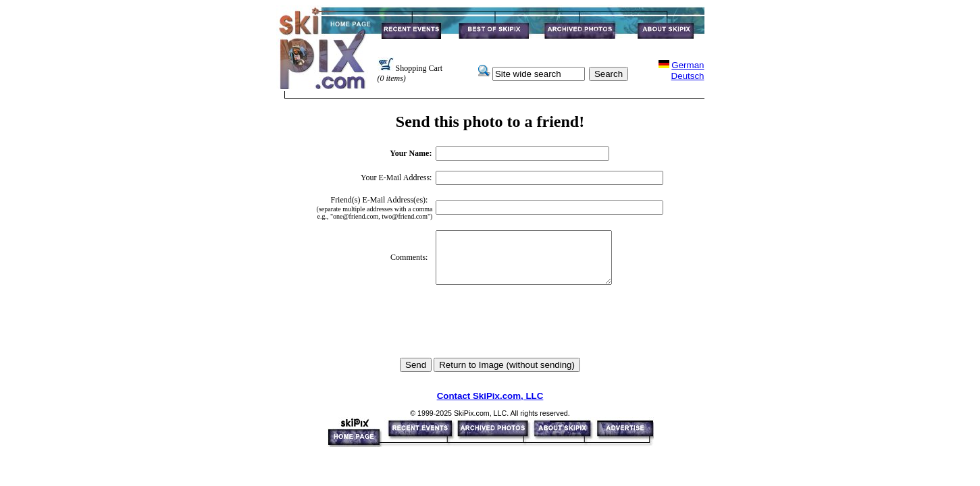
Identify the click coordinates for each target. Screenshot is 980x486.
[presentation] (490, 331)
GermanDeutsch (688, 71)
